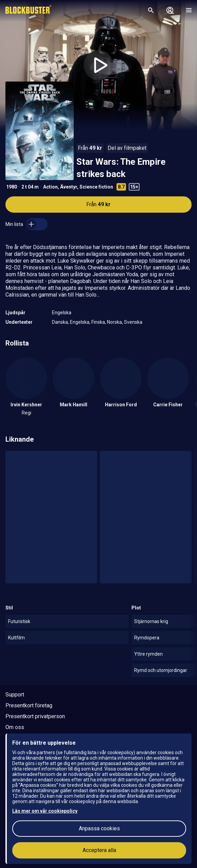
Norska (114, 322)
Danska (60, 322)
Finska (98, 322)
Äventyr (69, 187)
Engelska (62, 313)
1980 (12, 187)
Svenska (133, 322)
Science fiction (96, 187)
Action (50, 187)
